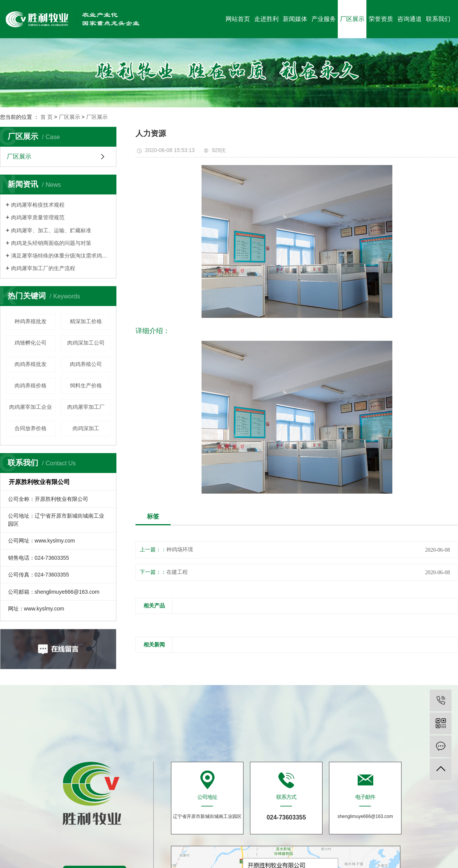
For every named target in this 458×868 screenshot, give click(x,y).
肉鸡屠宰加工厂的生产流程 (43, 268)
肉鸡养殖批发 (31, 364)
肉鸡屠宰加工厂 (86, 407)
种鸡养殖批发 (31, 321)
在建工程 (177, 572)
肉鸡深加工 (86, 428)
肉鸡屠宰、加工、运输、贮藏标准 (51, 230)
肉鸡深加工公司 (86, 343)
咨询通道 (410, 19)
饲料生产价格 (86, 385)
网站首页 (238, 19)
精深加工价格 (86, 321)
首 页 (47, 117)
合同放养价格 (31, 428)
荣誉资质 (381, 19)
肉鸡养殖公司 (86, 364)
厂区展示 (352, 19)
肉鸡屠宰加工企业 (31, 407)
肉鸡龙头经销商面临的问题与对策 (51, 243)
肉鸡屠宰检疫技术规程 (38, 205)
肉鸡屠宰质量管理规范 (38, 217)
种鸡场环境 (180, 550)
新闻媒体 (295, 19)
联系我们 (438, 19)
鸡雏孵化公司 (31, 343)
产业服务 (324, 19)
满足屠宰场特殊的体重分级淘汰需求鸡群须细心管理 (61, 256)
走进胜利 (266, 19)
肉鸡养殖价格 (31, 385)
